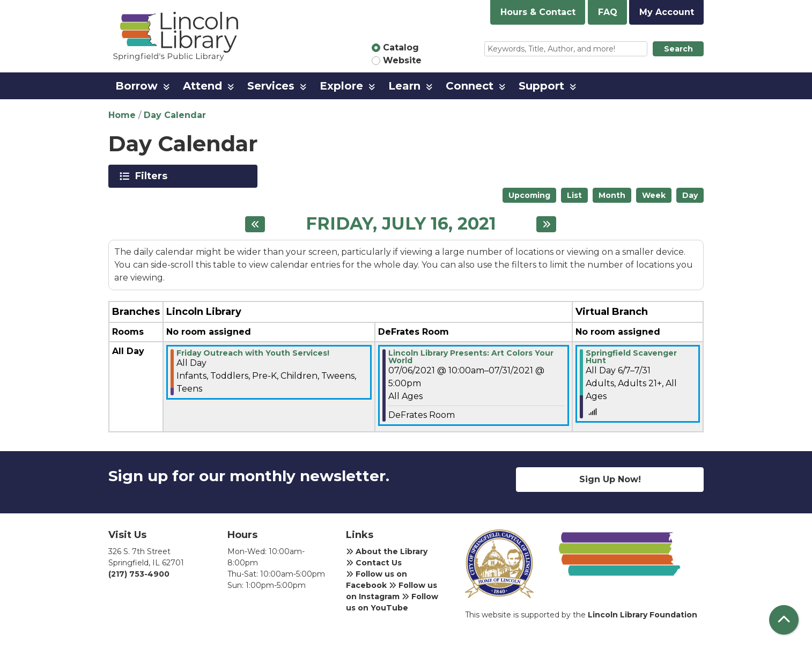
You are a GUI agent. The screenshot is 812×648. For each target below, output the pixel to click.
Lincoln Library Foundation (643, 615)
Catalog (401, 47)
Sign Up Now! (610, 479)
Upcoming (529, 195)
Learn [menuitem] (404, 86)
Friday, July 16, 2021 (401, 224)
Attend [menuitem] (202, 86)
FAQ (608, 12)
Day (690, 195)
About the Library (387, 551)
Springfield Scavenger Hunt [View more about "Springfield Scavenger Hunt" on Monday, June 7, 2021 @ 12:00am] (631, 357)
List (574, 195)
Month (612, 195)
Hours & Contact (538, 12)
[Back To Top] (784, 620)
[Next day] (546, 224)
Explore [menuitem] (341, 86)
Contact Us (374, 563)
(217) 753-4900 (139, 574)
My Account (667, 12)
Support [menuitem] (541, 86)
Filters (153, 176)
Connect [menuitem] (470, 86)
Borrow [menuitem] (136, 86)
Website (402, 60)
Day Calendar (175, 115)
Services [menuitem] (271, 86)
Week (654, 195)
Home (122, 115)
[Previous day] (255, 224)
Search (678, 49)
